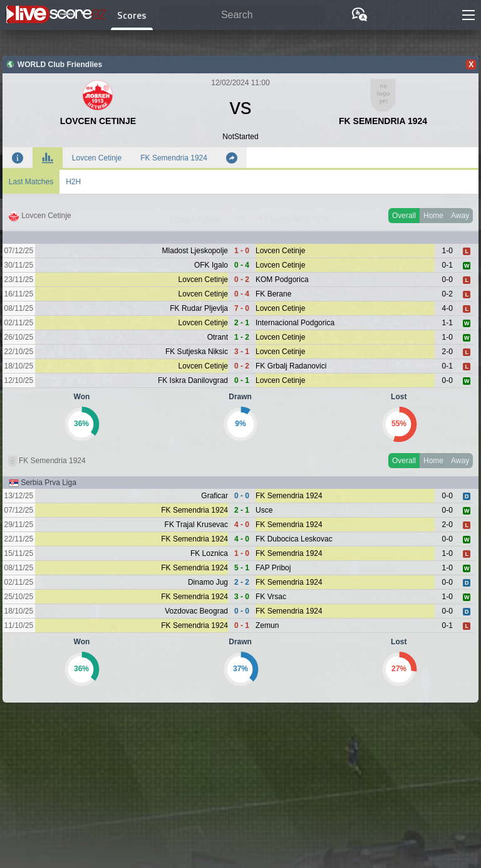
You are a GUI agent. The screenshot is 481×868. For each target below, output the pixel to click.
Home (433, 216)
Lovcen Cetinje (97, 158)
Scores (132, 15)
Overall (404, 216)
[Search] (242, 15)
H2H (73, 182)
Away (460, 216)
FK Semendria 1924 (174, 158)
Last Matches (31, 182)
